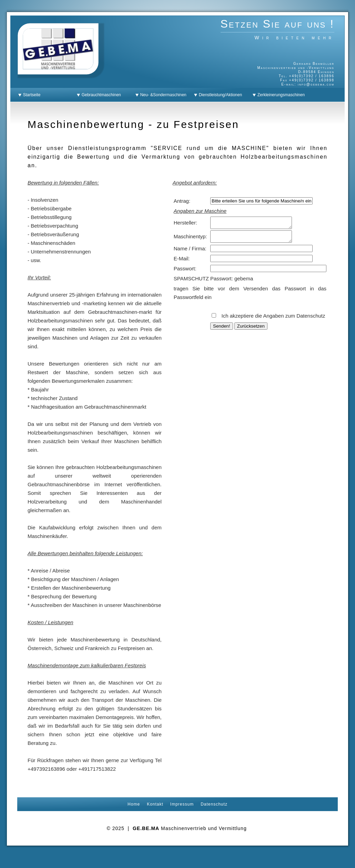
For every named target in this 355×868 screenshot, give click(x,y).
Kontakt (155, 804)
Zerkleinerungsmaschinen (280, 95)
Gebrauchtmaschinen (100, 95)
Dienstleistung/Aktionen (219, 95)
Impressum (182, 804)
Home (134, 804)
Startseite (31, 95)
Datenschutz (214, 804)
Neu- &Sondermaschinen (162, 95)
